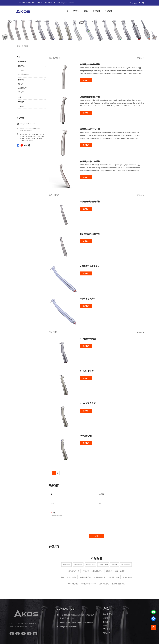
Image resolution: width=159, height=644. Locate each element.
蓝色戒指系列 (23, 88)
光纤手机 (21, 70)
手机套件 (21, 102)
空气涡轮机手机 (24, 74)
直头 (20, 97)
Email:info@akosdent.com (65, 3)
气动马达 (21, 106)
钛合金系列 (22, 62)
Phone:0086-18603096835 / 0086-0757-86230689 (34, 3)
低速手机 (21, 80)
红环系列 (21, 84)
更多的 (141, 58)
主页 (18, 46)
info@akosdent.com (27, 124)
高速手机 (21, 66)
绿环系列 (21, 92)
